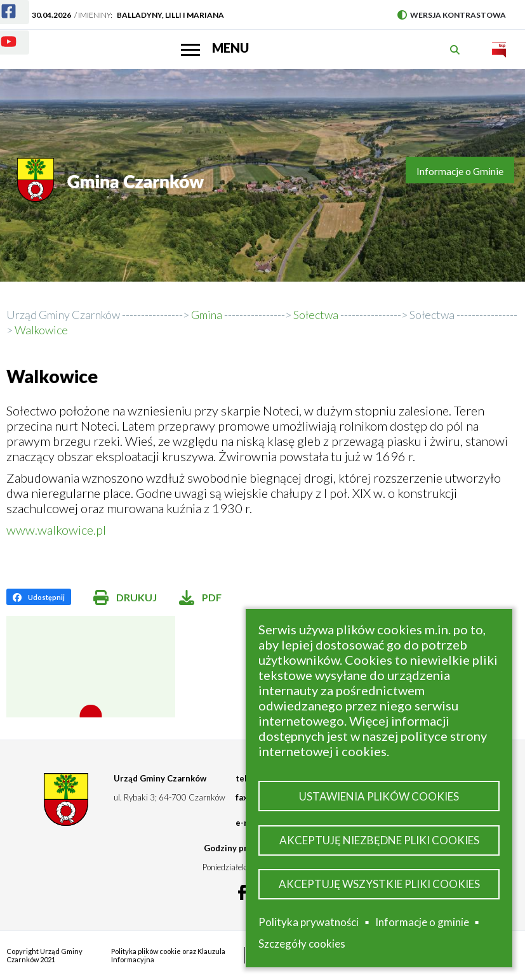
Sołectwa (432, 315)
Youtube (1, 34)
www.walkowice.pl (56, 530)
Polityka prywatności (309, 922)
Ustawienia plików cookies (379, 796)
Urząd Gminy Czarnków (63, 315)
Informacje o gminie (422, 922)
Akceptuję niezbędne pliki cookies (379, 840)
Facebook (1, 3)
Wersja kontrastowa (452, 15)
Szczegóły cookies (302, 944)
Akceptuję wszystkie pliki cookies (379, 884)
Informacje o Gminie (460, 171)
